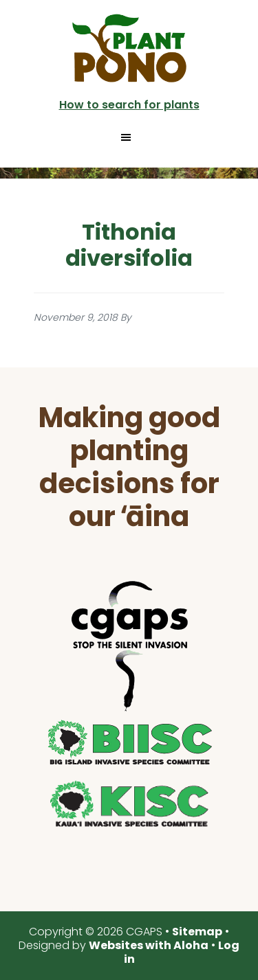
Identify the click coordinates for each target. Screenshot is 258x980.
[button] (129, 137)
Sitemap (197, 932)
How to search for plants (129, 105)
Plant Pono (129, 48)
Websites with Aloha (149, 945)
